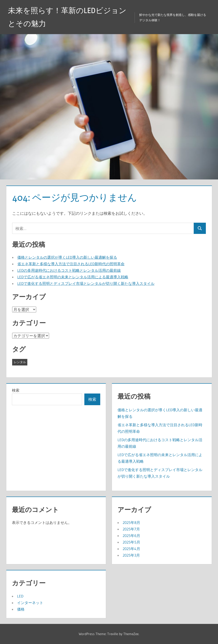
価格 (21, 609)
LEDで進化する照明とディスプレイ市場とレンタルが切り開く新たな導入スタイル (86, 283)
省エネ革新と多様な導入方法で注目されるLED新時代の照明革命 (71, 264)
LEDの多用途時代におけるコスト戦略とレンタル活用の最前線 (69, 270)
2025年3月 (131, 555)
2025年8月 (131, 522)
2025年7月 (131, 529)
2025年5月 (131, 542)
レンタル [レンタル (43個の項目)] (20, 362)
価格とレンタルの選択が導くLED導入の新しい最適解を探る (67, 257)
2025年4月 (131, 549)
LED (20, 596)
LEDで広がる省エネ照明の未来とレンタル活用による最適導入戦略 (73, 277)
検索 (16, 390)
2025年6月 (131, 536)
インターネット (30, 603)
